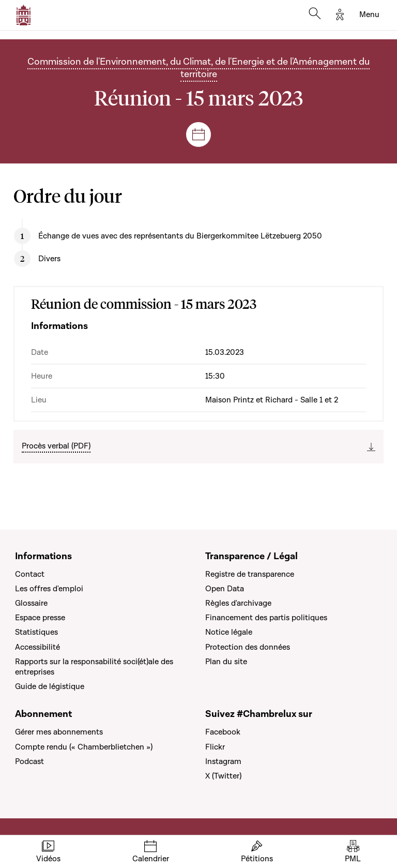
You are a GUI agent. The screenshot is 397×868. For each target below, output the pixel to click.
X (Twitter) (223, 776)
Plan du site (226, 662)
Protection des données (248, 647)
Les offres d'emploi (49, 589)
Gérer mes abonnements (59, 732)
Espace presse (40, 618)
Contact (30, 574)
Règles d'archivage (238, 603)
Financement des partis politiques (266, 618)
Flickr (215, 747)
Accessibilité (37, 647)
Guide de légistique (50, 686)
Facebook (223, 732)
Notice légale (229, 632)
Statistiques (36, 632)
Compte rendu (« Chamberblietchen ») (84, 747)
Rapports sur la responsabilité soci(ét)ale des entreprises (94, 667)
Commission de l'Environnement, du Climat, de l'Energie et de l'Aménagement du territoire (198, 68)
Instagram (223, 761)
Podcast (29, 761)
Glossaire (31, 603)
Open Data (225, 589)
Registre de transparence (250, 574)
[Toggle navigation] (369, 15)
